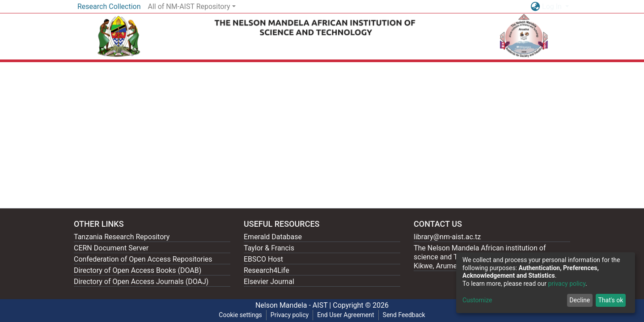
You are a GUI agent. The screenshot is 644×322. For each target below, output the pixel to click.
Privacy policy (290, 315)
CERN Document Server (111, 248)
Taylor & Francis (269, 248)
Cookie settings (240, 315)
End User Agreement (345, 315)
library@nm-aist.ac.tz (447, 237)
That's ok (610, 300)
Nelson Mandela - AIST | (294, 305)
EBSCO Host (263, 259)
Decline (580, 300)
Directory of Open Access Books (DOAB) (138, 270)
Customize (477, 300)
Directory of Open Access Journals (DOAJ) (141, 282)
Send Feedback (404, 315)
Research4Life (267, 270)
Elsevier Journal (269, 282)
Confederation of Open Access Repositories (143, 259)
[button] (535, 7)
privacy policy (567, 284)
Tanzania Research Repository (122, 237)
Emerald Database (273, 237)
